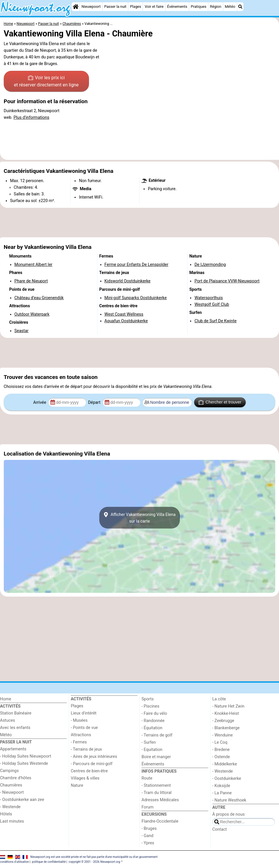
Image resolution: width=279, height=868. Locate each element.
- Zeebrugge (223, 721)
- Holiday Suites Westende (24, 764)
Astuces (8, 720)
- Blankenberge (226, 728)
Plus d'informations (31, 117)
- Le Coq (220, 742)
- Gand (147, 836)
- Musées (79, 720)
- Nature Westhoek (229, 800)
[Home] (76, 7)
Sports (148, 699)
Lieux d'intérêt (84, 713)
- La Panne (222, 793)
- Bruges (149, 829)
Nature (77, 785)
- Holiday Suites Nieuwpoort (26, 756)
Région (216, 7)
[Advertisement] (139, 223)
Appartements (13, 749)
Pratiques (198, 7)
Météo (230, 7)
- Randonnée (153, 721)
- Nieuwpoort (12, 792)
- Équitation (152, 728)
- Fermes (79, 742)
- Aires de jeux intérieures (94, 757)
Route (147, 778)
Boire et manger (156, 757)
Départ (95, 402)
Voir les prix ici (46, 82)
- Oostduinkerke (227, 779)
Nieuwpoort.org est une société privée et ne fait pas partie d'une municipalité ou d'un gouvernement (94, 857)
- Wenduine (223, 735)
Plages (136, 7)
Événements (177, 7)
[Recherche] (240, 7)
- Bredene (221, 750)
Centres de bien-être (89, 771)
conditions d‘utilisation (14, 862)
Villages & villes (85, 778)
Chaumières (11, 785)
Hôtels (6, 814)
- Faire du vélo (154, 714)
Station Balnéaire (16, 713)
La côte (219, 699)
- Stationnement (156, 785)
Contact (220, 829)
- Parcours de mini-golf (92, 764)
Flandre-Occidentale (160, 821)
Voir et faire (154, 7)
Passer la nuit (115, 7)
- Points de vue (84, 728)
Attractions (81, 735)
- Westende (10, 807)
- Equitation (152, 750)
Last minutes (12, 821)
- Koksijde (221, 786)
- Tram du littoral (157, 793)
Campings (9, 771)
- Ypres (148, 843)
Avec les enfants (15, 728)
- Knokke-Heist (226, 714)
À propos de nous (228, 814)
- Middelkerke (225, 764)
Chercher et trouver (220, 402)
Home (6, 699)
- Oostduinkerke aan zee (22, 800)
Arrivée (40, 402)
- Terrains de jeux (86, 749)
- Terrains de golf (157, 735)
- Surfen (149, 742)
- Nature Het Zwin (228, 706)
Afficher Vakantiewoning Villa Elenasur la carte (139, 518)
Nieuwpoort (91, 7)
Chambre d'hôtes (16, 778)
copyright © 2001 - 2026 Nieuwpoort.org (94, 862)
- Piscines (150, 706)
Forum (147, 807)
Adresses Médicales (160, 800)
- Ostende (221, 757)
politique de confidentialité (49, 862)
